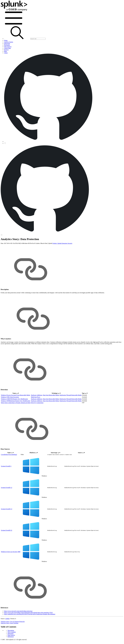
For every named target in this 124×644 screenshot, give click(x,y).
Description (11, 242)
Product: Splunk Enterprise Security (62, 257)
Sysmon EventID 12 (7, 501)
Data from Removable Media (51, 409)
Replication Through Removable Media (71, 409)
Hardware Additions (37, 409)
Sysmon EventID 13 (7, 522)
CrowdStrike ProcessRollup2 (9, 468)
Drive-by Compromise (37, 416)
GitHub (7, 632)
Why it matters (12, 244)
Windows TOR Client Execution (10, 411)
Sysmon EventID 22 (7, 544)
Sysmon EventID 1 (6, 480)
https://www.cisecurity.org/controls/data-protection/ (18, 625)
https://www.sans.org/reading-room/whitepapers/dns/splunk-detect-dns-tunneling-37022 (28, 626)
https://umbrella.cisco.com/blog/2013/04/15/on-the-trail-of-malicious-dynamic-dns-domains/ (30, 628)
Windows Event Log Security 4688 (11, 565)
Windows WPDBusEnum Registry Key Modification (16, 414)
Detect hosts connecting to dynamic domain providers (16, 416)
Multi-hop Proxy (36, 411)
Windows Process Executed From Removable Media (15, 409)
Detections (11, 245)
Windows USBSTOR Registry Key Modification (14, 412)
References (11, 248)
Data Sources (11, 247)
